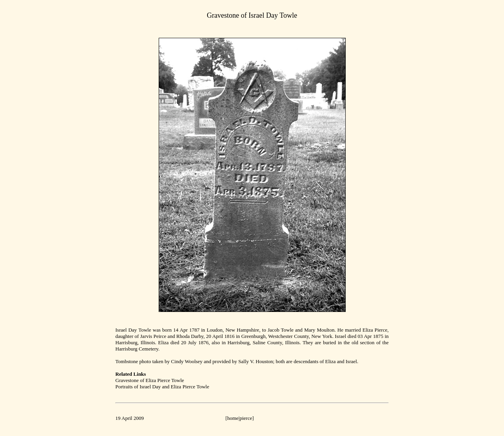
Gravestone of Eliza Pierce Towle (150, 380)
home (233, 418)
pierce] (246, 418)
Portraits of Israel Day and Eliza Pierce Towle (162, 387)
